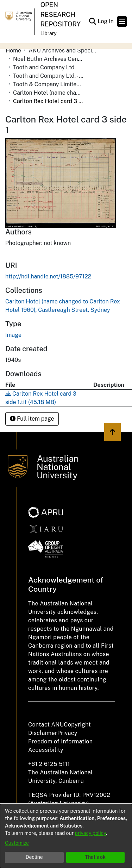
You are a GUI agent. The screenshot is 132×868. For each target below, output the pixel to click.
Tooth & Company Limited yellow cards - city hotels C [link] (48, 84)
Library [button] (49, 33)
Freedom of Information (60, 741)
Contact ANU (46, 725)
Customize (17, 843)
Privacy (67, 733)
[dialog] (66, 836)
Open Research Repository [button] (61, 14)
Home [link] (13, 51)
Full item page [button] (32, 419)
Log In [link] (106, 21)
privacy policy (90, 833)
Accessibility (46, 750)
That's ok (95, 857)
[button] (92, 21)
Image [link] (13, 335)
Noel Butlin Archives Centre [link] (48, 59)
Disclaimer (43, 733)
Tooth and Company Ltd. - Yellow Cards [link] (48, 76)
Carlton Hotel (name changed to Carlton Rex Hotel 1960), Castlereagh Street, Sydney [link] (48, 93)
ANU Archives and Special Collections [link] (64, 51)
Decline (34, 857)
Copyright (77, 725)
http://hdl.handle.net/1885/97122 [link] (48, 276)
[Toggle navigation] (122, 21)
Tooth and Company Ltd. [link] (44, 67)
